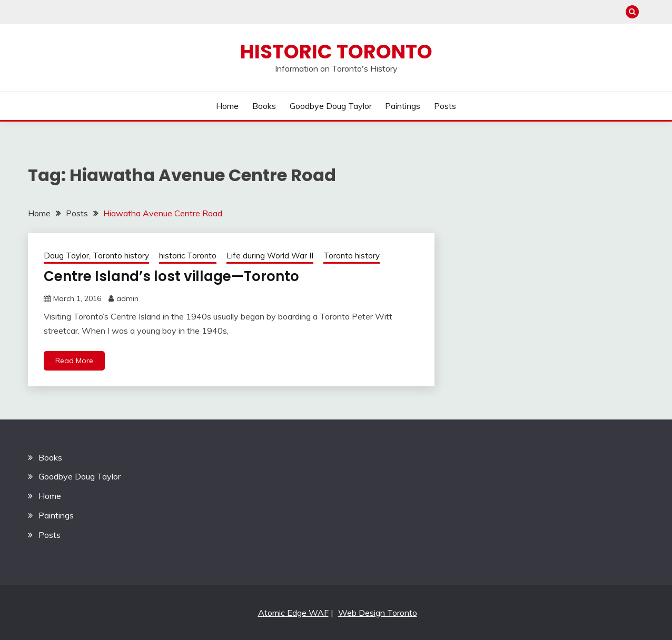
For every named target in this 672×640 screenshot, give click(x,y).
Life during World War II (270, 256)
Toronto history (352, 256)
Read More (74, 361)
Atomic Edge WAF (293, 613)
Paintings (403, 106)
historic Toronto (188, 256)
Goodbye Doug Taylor (331, 106)
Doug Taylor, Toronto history (96, 256)
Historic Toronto (336, 52)
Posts (445, 106)
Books (264, 106)
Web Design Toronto (378, 613)
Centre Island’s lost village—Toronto (171, 276)
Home (227, 106)
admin (127, 298)
